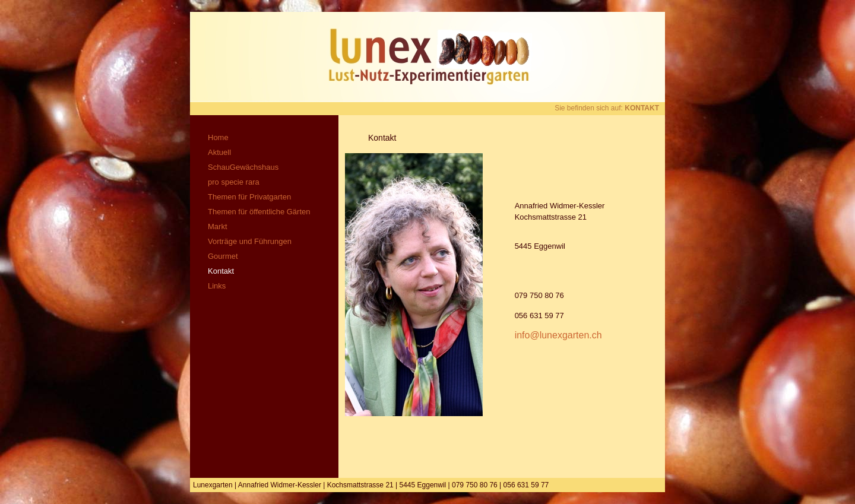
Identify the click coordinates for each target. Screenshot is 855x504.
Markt (218, 226)
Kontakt (221, 271)
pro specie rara (234, 182)
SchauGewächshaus (243, 167)
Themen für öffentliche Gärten (259, 212)
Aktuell (219, 152)
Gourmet (223, 256)
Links (217, 286)
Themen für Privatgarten (249, 197)
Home (218, 137)
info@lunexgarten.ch (558, 335)
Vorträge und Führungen (250, 241)
